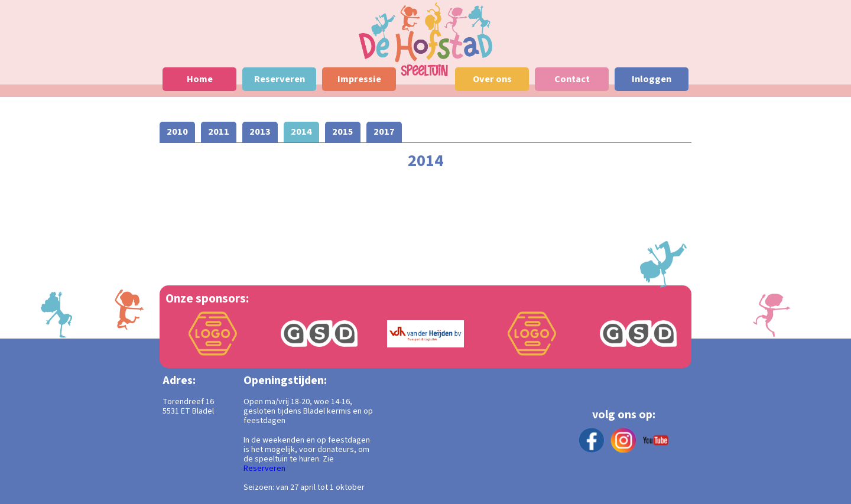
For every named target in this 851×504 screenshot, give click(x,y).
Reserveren (264, 469)
